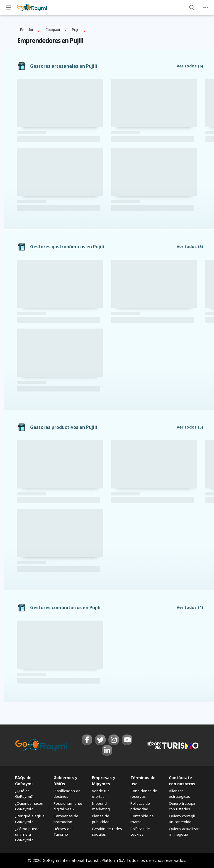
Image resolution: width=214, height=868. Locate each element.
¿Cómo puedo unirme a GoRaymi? (27, 834)
